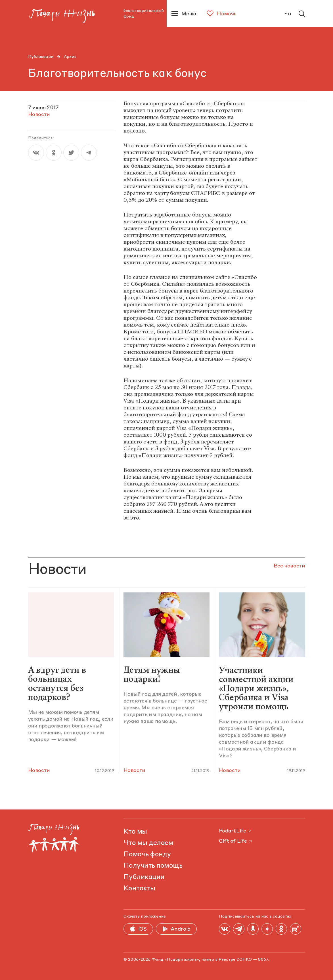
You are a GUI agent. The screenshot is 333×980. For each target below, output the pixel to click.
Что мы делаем (148, 843)
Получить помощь (153, 866)
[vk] (36, 153)
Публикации (41, 57)
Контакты (139, 889)
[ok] (54, 153)
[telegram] (89, 153)
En (288, 14)
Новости (39, 771)
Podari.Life (235, 831)
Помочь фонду (147, 855)
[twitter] (71, 153)
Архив (70, 57)
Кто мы (135, 832)
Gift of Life (236, 841)
